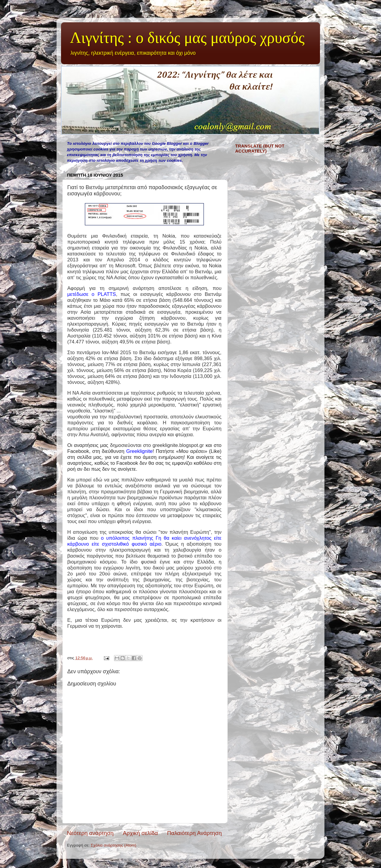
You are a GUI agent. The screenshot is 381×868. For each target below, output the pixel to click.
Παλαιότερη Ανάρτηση (194, 833)
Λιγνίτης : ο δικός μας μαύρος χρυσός (187, 38)
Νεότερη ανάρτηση (90, 833)
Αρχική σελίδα (140, 833)
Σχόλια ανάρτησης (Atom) (114, 845)
